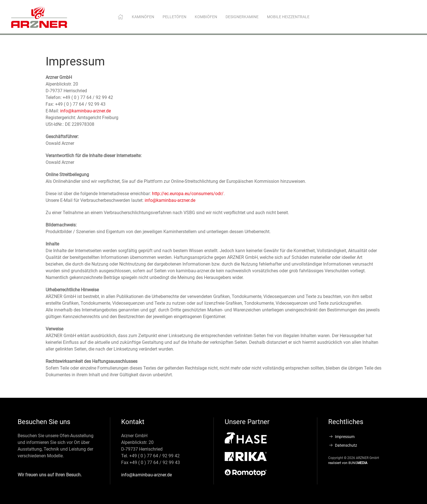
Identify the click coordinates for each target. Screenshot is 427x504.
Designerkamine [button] (242, 17)
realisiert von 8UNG (348, 463)
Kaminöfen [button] (143, 17)
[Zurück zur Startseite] (39, 17)
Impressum (341, 437)
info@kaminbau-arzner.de (85, 111)
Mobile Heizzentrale (288, 17)
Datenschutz (343, 445)
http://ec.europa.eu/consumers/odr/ (188, 194)
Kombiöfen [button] (206, 17)
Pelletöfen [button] (174, 17)
